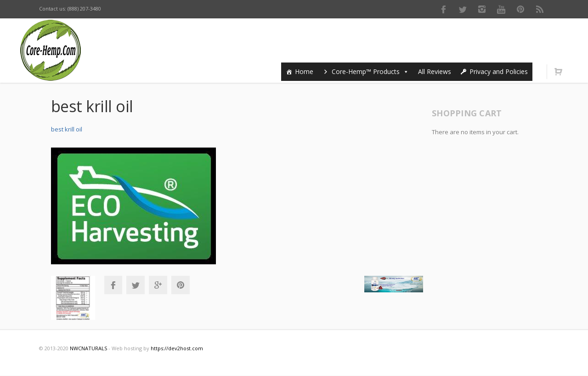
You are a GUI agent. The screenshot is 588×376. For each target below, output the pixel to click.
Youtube (501, 9)
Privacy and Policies (499, 71)
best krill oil (67, 129)
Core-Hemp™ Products (370, 71)
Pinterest (520, 9)
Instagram (482, 9)
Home (304, 71)
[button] (404, 71)
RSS (540, 9)
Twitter (463, 9)
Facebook (443, 9)
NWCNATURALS (88, 348)
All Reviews (435, 71)
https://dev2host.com (177, 348)
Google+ (158, 285)
